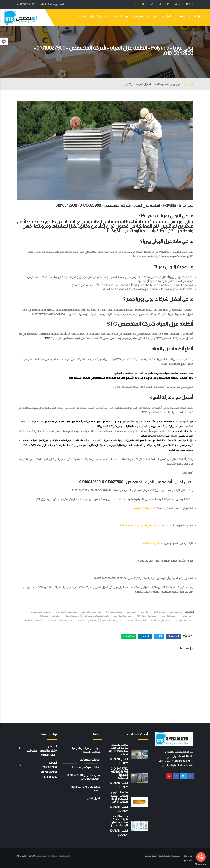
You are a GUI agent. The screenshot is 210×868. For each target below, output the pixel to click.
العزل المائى (93, 798)
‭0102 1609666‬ (49, 777)
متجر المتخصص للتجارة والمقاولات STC (142, 526)
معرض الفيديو (134, 16)
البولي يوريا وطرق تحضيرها (41, 612)
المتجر (181, 16)
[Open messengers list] (201, 857)
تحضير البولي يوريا (169, 616)
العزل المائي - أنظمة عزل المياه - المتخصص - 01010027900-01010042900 (136, 482)
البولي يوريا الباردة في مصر (136, 620)
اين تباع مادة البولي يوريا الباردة (60, 620)
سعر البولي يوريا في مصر (91, 612)
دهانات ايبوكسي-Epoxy (86, 767)
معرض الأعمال (99, 16)
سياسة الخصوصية (169, 856)
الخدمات (117, 16)
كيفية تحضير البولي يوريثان (66, 612)
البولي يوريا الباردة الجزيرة (33, 620)
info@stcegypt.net (153, 543)
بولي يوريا (144, 612)
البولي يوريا (131, 612)
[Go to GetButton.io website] (201, 864)
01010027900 (49, 767)
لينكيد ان (145, 636)
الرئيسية (188, 84)
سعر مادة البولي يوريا (183, 620)
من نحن (151, 16)
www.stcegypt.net (144, 508)
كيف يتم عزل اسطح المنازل (49, 616)
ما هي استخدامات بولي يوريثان (96, 616)
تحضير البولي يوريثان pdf (147, 616)
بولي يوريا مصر (159, 612)
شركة (53, 338)
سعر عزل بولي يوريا (114, 612)
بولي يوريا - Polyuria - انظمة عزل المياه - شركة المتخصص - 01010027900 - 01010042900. (124, 205)
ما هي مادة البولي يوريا (123, 616)
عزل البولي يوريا (176, 612)
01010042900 (49, 772)
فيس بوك (173, 636)
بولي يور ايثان (186, 616)
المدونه (82, 16)
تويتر (159, 636)
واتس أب (129, 636)
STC (47, 338)
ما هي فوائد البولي (72, 616)
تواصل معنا (166, 16)
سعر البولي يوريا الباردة (161, 620)
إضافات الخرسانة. (90, 760)
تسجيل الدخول (197, 16)
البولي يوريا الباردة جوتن (111, 620)
